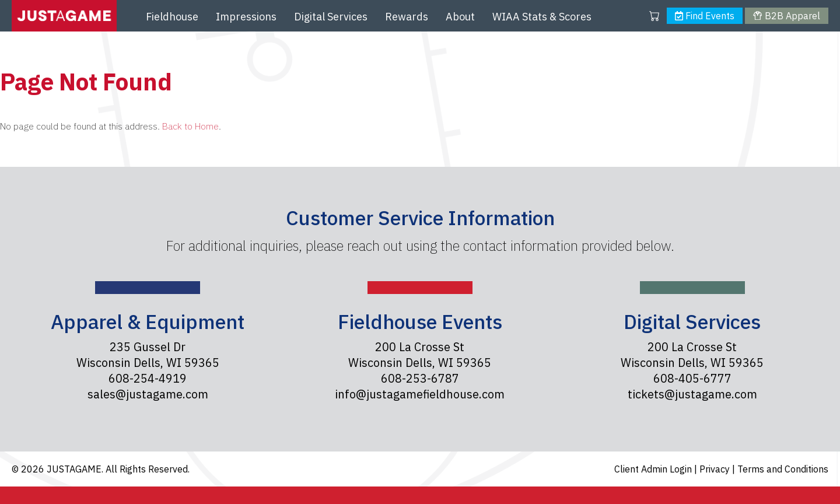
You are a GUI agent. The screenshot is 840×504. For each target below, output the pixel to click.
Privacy (716, 469)
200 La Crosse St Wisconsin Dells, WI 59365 (420, 355)
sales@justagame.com (148, 394)
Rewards (407, 17)
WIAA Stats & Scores (542, 17)
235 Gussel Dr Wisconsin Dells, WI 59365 (148, 355)
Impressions (246, 17)
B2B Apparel (786, 16)
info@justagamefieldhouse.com (420, 394)
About (460, 17)
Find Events (705, 16)
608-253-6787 (420, 378)
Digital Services (331, 17)
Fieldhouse (172, 17)
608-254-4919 (148, 378)
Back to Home (190, 126)
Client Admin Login (654, 469)
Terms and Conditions (783, 469)
